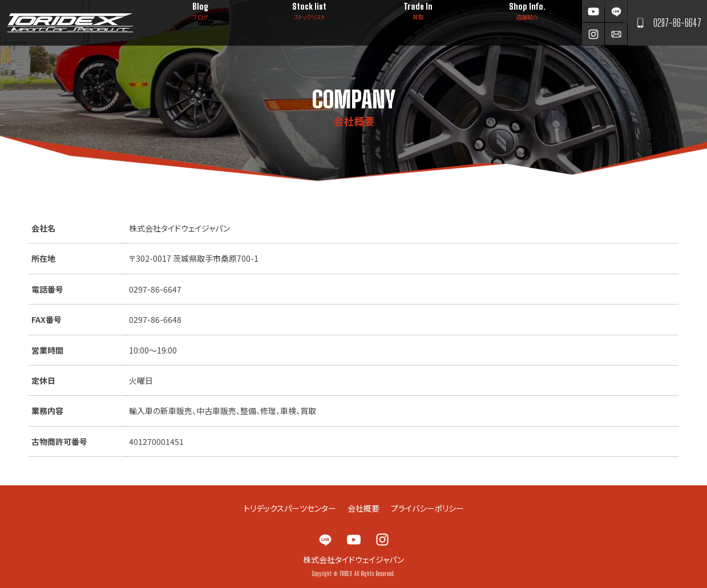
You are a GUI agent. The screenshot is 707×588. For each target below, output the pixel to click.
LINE (616, 11)
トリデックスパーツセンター (290, 508)
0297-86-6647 (677, 23)
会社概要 (363, 508)
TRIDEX (70, 23)
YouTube (593, 11)
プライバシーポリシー (427, 508)
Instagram (593, 34)
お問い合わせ (616, 34)
